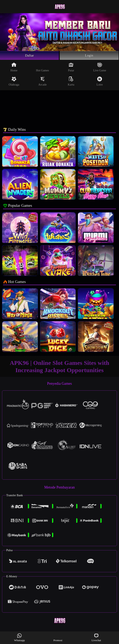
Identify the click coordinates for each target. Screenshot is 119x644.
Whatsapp (19, 637)
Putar (71, 68)
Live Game (100, 68)
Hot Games (42, 68)
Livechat (96, 637)
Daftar (30, 56)
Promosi (58, 637)
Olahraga (14, 82)
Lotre (100, 82)
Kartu (71, 82)
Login (89, 56)
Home (14, 68)
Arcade (43, 82)
